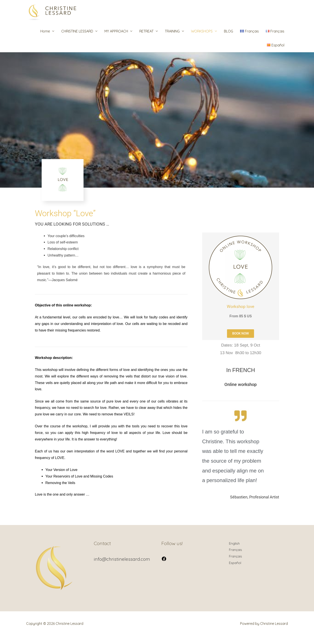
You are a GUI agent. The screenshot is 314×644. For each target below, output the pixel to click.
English (235, 551)
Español (235, 570)
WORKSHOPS (202, 39)
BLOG (229, 39)
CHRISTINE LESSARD (77, 39)
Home (45, 39)
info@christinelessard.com (123, 567)
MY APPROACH (116, 39)
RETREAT (146, 39)
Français (236, 557)
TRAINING (172, 39)
